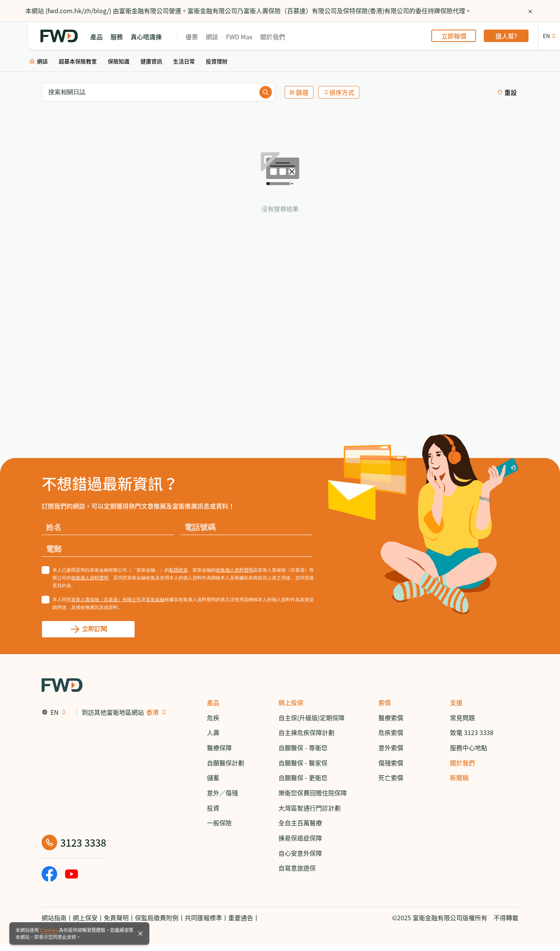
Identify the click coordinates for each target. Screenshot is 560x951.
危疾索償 (391, 732)
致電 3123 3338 (472, 732)
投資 (213, 808)
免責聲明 (116, 918)
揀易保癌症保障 (300, 838)
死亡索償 (391, 777)
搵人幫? (506, 36)
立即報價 (454, 36)
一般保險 (219, 823)
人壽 (213, 732)
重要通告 (241, 918)
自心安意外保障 (300, 853)
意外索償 (391, 747)
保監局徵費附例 (157, 918)
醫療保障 (219, 747)
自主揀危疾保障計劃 (306, 732)
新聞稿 (459, 777)
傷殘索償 (391, 763)
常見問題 (462, 718)
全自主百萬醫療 (300, 823)
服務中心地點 (469, 747)
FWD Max (239, 36)
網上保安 (85, 918)
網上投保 (291, 702)
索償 (385, 702)
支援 (456, 702)
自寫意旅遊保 (297, 868)
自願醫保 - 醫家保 (303, 763)
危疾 (213, 718)
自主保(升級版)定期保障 (311, 718)
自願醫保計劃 (226, 763)
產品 (213, 702)
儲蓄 (213, 777)
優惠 (192, 36)
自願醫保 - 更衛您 (303, 777)
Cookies (49, 930)
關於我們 (273, 36)
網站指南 (54, 918)
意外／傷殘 (222, 793)
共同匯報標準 (203, 918)
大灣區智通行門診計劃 (310, 808)
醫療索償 (391, 718)
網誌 (212, 36)
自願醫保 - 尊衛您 (303, 747)
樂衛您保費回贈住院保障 (313, 793)
